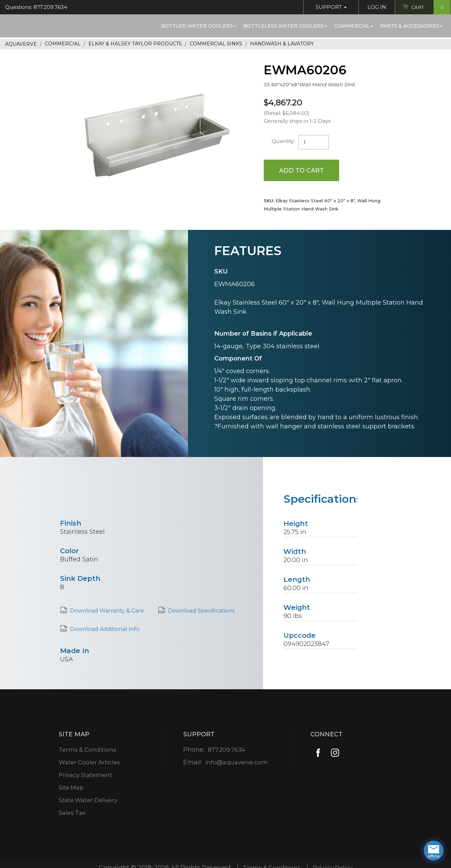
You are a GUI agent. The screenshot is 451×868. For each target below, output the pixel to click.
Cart (430, 7)
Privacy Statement (86, 775)
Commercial (354, 26)
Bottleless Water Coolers (285, 26)
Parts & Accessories (411, 26)
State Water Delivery (89, 800)
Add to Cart (302, 170)
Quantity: (283, 141)
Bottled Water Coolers (199, 26)
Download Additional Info (105, 629)
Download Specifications (201, 611)
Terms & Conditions (88, 750)
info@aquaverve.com (237, 763)
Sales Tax (72, 813)
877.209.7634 (226, 750)
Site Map (71, 788)
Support (329, 7)
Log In (375, 7)
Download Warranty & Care (107, 611)
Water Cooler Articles (90, 763)
